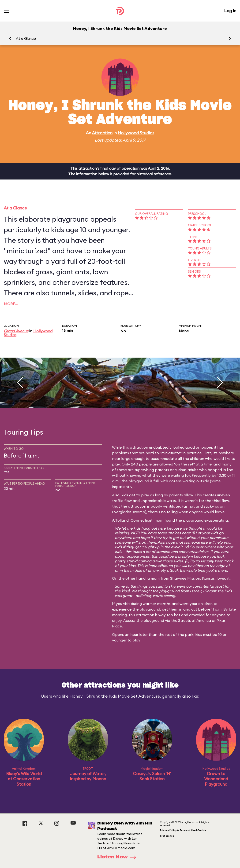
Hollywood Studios (136, 133)
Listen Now (118, 857)
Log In (230, 11)
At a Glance (26, 38)
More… (11, 304)
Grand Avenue (16, 331)
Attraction (102, 133)
